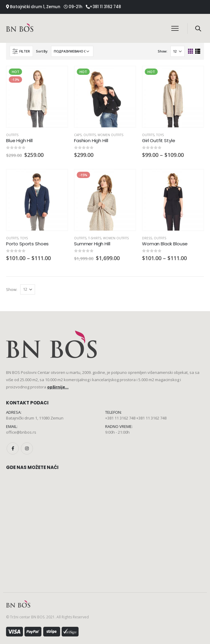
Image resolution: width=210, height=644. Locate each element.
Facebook (13, 448)
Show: (163, 51)
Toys (160, 135)
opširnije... (58, 387)
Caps (78, 135)
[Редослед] (72, 51)
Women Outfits (110, 135)
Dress (147, 238)
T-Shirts (95, 238)
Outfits (12, 135)
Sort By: (42, 51)
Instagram (27, 448)
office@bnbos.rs (21, 432)
